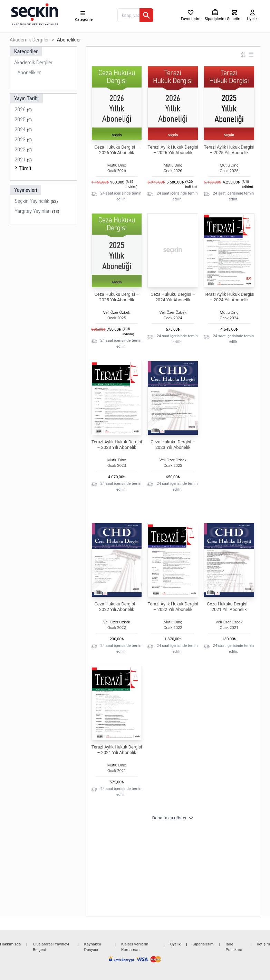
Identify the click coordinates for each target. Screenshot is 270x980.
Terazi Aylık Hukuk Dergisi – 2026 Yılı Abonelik (173, 150)
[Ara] (146, 15)
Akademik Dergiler (29, 40)
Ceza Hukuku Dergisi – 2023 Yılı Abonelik (173, 445)
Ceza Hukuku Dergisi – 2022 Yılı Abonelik (117, 607)
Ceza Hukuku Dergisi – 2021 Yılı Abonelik (229, 607)
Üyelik (175, 944)
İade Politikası (234, 947)
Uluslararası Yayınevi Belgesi (51, 947)
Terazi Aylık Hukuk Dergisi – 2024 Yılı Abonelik (229, 297)
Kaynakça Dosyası (93, 947)
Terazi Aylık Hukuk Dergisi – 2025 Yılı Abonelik (229, 150)
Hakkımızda (10, 944)
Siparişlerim (203, 944)
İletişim (264, 944)
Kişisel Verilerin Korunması (135, 947)
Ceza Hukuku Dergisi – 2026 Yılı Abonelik (117, 150)
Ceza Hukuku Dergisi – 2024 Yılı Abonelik (173, 297)
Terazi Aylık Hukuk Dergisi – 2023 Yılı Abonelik (117, 445)
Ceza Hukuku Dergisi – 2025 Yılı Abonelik (117, 297)
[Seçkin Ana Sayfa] (34, 14)
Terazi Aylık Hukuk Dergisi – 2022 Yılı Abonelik (173, 607)
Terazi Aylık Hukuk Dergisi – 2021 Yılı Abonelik (117, 750)
